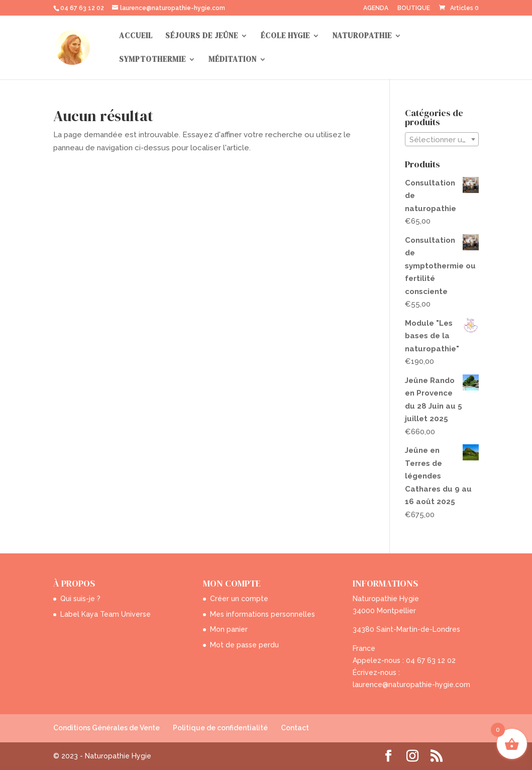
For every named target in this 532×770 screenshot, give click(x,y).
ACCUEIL (136, 36)
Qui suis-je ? (80, 599)
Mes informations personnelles (262, 614)
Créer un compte (239, 599)
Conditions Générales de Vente (107, 728)
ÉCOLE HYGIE (285, 36)
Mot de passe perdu (244, 645)
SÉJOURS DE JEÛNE (202, 36)
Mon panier (229, 629)
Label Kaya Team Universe (105, 614)
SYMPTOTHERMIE (152, 60)
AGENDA (376, 8)
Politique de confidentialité (220, 728)
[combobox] (442, 139)
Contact (295, 728)
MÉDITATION (233, 60)
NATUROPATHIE (362, 36)
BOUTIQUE (414, 8)
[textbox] (442, 140)
